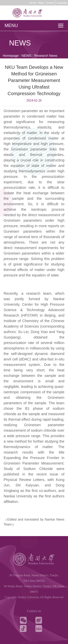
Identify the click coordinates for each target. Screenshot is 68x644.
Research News (46, 56)
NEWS (26, 56)
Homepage (11, 56)
